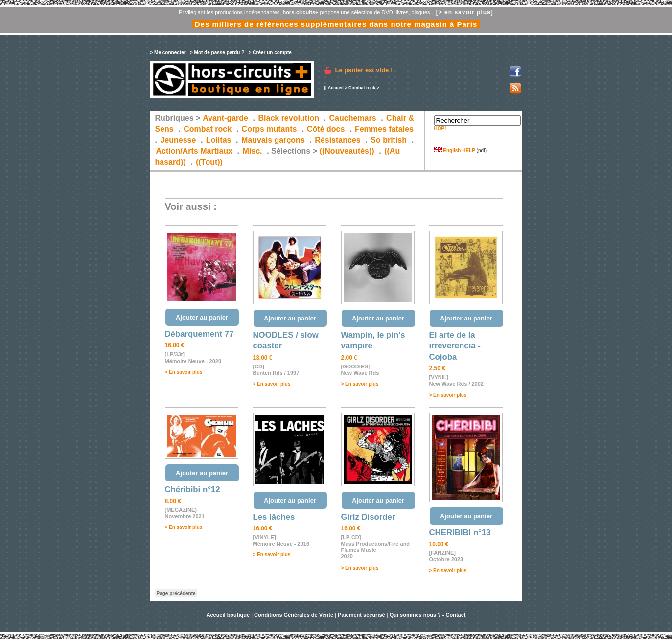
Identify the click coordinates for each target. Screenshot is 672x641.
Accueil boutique (229, 615)
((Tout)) (209, 162)
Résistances (337, 140)
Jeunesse (178, 140)
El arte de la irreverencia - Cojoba (455, 346)
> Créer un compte (270, 53)
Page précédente (176, 593)
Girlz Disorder (368, 517)
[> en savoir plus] (465, 12)
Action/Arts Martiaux (194, 151)
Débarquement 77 (199, 334)
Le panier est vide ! (364, 70)
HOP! (440, 128)
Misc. (253, 151)
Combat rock (362, 88)
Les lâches (274, 517)
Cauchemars (353, 118)
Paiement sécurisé (361, 615)
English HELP (455, 150)
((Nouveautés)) (347, 151)
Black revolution (288, 118)
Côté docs (326, 129)
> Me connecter (168, 53)
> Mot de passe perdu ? (217, 53)
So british (389, 140)
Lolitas (219, 140)
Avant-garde (225, 118)
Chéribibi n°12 (193, 490)
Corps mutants (270, 129)
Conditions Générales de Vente (294, 615)
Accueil (336, 88)
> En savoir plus (184, 372)
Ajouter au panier (202, 317)
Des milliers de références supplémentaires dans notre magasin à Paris (336, 24)
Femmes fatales (384, 129)
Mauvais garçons (273, 140)
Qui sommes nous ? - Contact (428, 615)
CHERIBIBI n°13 (460, 533)
